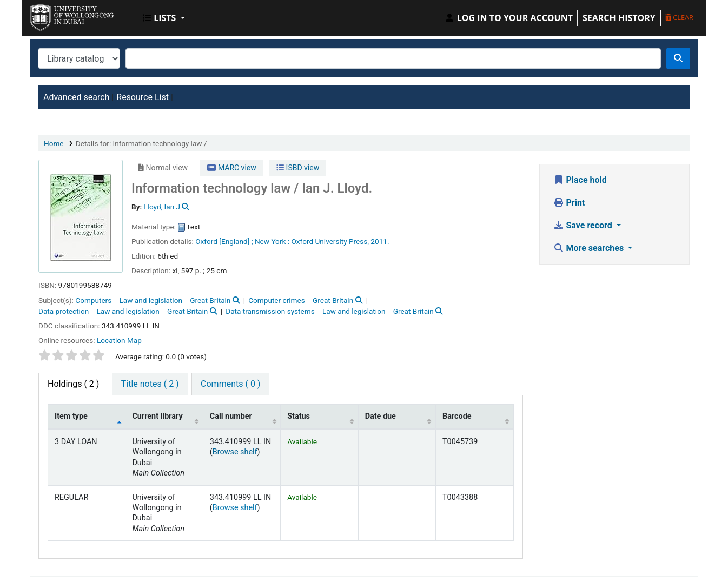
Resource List (143, 97)
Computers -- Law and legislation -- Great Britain (153, 300)
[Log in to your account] (508, 18)
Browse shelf (235, 452)
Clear (679, 17)
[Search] (678, 58)
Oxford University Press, (330, 241)
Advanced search (76, 97)
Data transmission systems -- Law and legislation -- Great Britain (330, 311)
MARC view (231, 168)
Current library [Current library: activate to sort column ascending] (157, 416)
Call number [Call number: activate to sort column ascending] (231, 416)
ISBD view (298, 168)
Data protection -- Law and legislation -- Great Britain (123, 311)
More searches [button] (590, 248)
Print (569, 203)
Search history (619, 18)
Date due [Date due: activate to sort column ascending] (380, 416)
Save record (584, 225)
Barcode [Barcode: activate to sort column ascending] (457, 416)
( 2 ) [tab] (73, 384)
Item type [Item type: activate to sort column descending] (71, 416)
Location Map (119, 340)
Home (54, 143)
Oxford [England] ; (224, 241)
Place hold (580, 180)
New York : (272, 241)
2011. (380, 241)
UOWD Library (57, 15)
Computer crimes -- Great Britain (301, 300)
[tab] (150, 384)
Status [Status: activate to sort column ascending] (299, 416)
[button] (164, 18)
